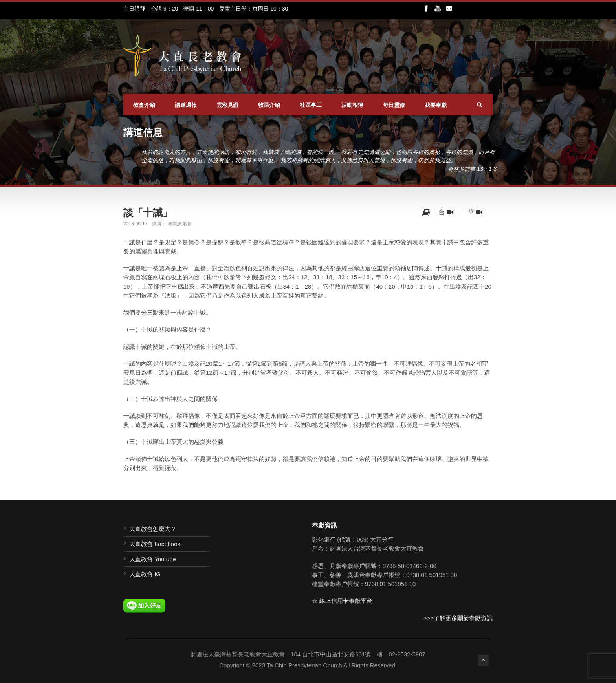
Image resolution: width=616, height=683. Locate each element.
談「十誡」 (148, 212)
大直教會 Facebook (155, 544)
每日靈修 (394, 105)
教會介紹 (144, 105)
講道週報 (186, 105)
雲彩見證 (227, 105)
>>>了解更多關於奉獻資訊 (458, 618)
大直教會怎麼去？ (153, 529)
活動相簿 (352, 105)
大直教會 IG (145, 574)
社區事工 (311, 105)
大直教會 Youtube (153, 559)
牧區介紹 (269, 105)
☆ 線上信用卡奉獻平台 (342, 601)
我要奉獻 (436, 105)
